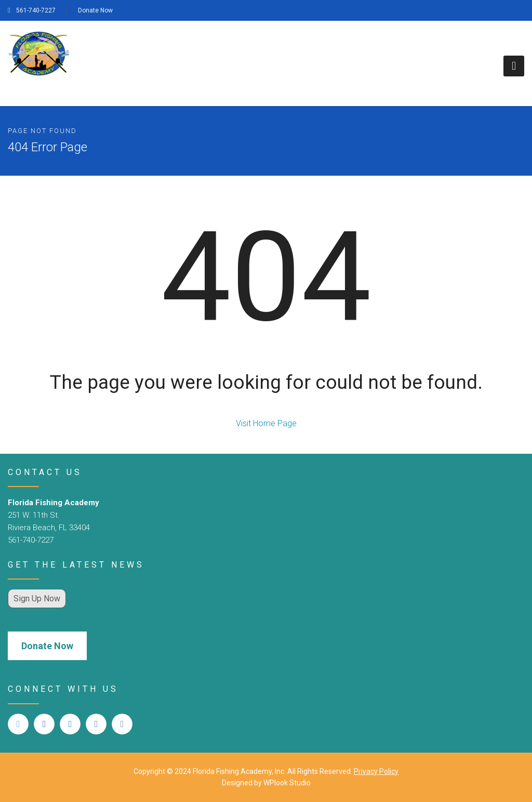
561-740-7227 (32, 10)
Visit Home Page (266, 423)
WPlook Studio (287, 783)
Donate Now (95, 10)
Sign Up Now (37, 599)
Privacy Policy (376, 771)
